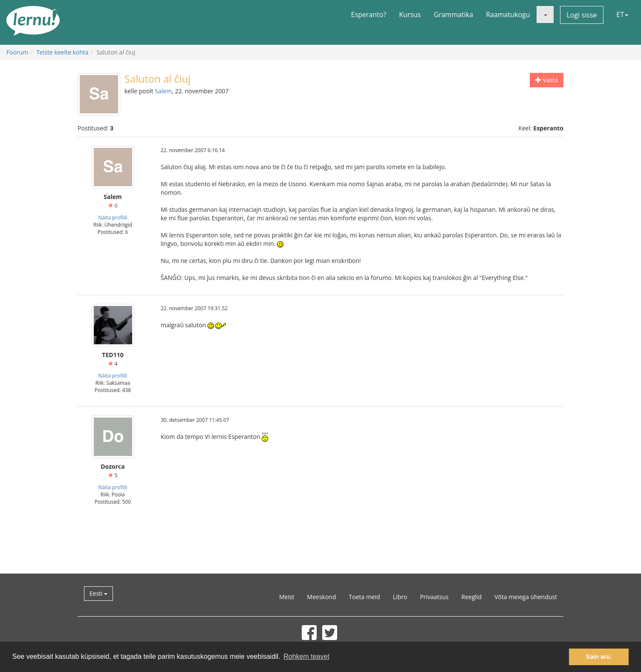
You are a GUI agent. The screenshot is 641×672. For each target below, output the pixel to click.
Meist (287, 597)
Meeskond (322, 597)
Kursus (410, 14)
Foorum (17, 52)
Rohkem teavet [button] (306, 656)
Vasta (547, 80)
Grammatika (454, 14)
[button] (545, 14)
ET (622, 14)
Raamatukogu (508, 14)
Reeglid (472, 597)
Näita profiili (113, 217)
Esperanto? (369, 14)
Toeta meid (365, 597)
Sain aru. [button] (599, 657)
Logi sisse (582, 15)
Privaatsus (434, 597)
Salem (163, 91)
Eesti (98, 593)
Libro (400, 597)
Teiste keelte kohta (62, 52)
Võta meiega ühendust (526, 597)
